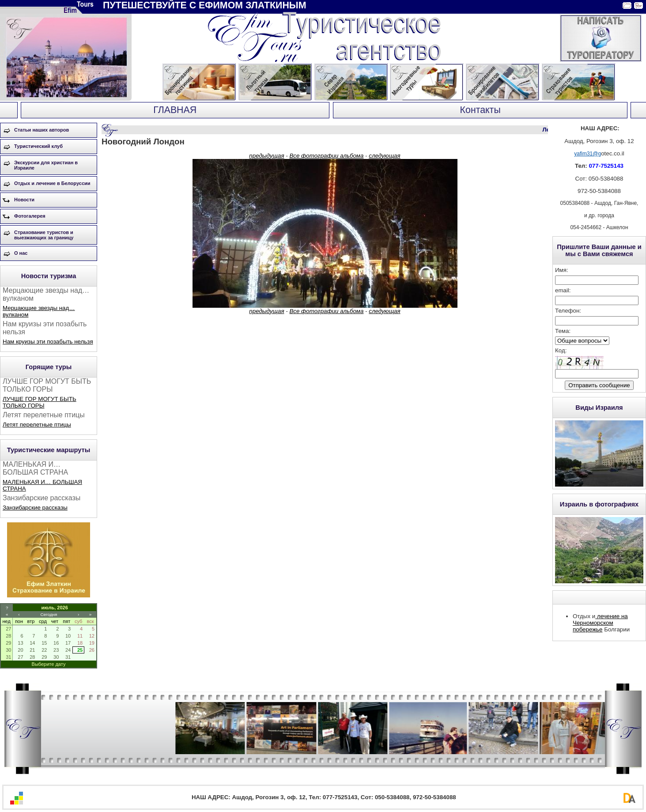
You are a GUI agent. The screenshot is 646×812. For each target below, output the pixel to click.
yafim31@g (587, 154)
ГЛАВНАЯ (175, 110)
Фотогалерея (30, 216)
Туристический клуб (38, 146)
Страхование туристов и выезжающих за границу (44, 235)
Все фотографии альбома (326, 156)
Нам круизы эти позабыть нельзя (48, 342)
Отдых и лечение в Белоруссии (52, 183)
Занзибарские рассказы (35, 508)
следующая (384, 156)
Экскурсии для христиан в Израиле (46, 165)
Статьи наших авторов (42, 130)
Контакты (480, 110)
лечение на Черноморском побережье (600, 623)
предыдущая (266, 156)
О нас (21, 253)
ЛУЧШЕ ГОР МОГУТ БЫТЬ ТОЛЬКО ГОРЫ (40, 402)
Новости (24, 200)
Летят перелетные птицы (37, 425)
